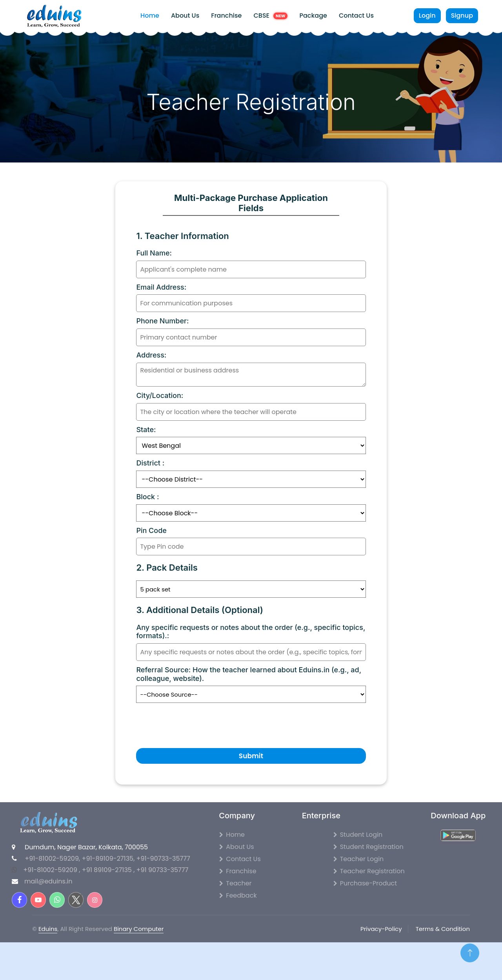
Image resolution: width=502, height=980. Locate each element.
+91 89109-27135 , (109, 870)
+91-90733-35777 (163, 859)
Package (313, 16)
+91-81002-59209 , (52, 870)
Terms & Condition (443, 929)
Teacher (235, 883)
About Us (185, 16)
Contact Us (356, 16)
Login (427, 16)
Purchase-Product (365, 883)
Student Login (358, 835)
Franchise (226, 16)
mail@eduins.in (48, 881)
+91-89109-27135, (109, 859)
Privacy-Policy (381, 929)
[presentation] (196, 721)
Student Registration (368, 847)
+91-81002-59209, (52, 859)
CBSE (270, 16)
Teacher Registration (369, 871)
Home (150, 16)
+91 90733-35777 (163, 870)
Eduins (48, 929)
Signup (462, 16)
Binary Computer (139, 929)
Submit (251, 756)
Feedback (238, 895)
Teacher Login (359, 859)
